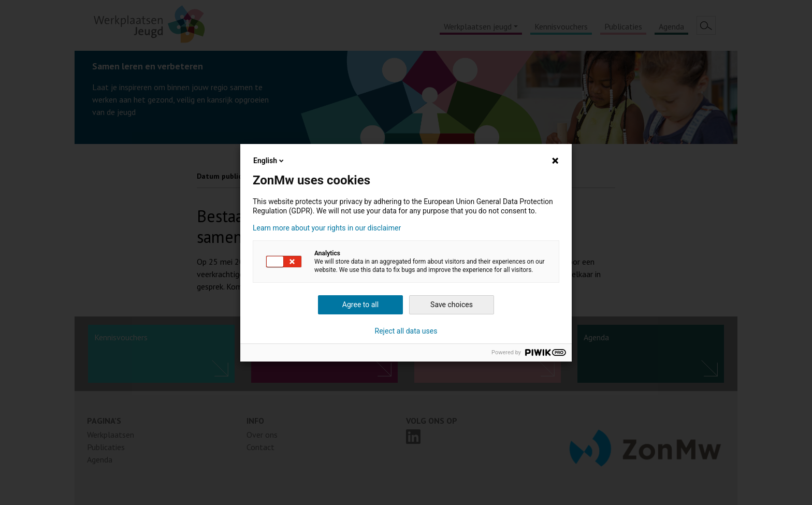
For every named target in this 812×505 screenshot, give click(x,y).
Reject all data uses (406, 331)
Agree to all (360, 305)
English (269, 161)
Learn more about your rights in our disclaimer (327, 228)
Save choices (452, 305)
